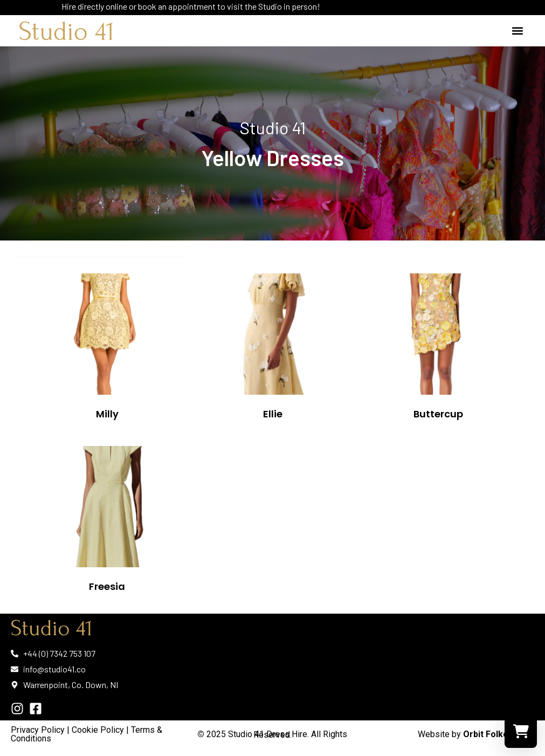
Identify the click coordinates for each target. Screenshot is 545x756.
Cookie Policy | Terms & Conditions (87, 734)
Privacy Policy (38, 730)
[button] (517, 31)
